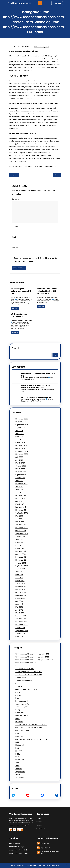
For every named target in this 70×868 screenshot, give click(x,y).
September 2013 (22, 595)
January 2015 (21, 554)
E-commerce (20, 713)
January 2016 (21, 525)
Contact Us (57, 3)
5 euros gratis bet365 (24, 680)
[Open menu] (40, 3)
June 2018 (19, 489)
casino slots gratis (41, 47)
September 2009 (22, 631)
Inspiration (19, 736)
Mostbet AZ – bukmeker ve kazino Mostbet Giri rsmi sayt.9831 (47, 291)
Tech (17, 763)
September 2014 (22, 566)
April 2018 (19, 492)
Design (18, 710)
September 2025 (22, 425)
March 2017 (20, 504)
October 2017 (21, 498)
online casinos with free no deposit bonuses (32, 739)
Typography (20, 772)
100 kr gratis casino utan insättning (29, 675)
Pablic (18, 742)
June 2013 (19, 604)
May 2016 (19, 516)
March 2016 (20, 522)
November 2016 (21, 510)
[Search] (55, 355)
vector (18, 774)
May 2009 (19, 636)
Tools (17, 766)
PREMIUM (19, 751)
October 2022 (21, 466)
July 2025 (19, 431)
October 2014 (21, 563)
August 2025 (20, 428)
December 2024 (22, 451)
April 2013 (19, 610)
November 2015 (21, 528)
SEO (17, 757)
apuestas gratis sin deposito (26, 689)
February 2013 (21, 616)
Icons (17, 733)
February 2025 (21, 445)
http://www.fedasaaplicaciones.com (42, 166)
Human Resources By (19, 865)
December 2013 (21, 586)
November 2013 (21, 589)
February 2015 (21, 551)
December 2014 (21, 557)
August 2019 (20, 478)
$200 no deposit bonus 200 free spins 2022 (32, 657)
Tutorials (19, 769)
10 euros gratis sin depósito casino (28, 672)
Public (18, 754)
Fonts (17, 719)
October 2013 (21, 592)
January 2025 (21, 448)
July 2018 (19, 487)
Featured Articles (22, 716)
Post (17, 748)
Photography (20, 745)
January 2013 (21, 619)
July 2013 (19, 601)
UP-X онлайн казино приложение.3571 (19, 315)
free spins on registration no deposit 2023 (31, 725)
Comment (17, 199)
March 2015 (20, 548)
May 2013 (19, 607)
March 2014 (20, 581)
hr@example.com (46, 848)
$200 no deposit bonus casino (27, 663)
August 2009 (20, 633)
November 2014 (22, 560)
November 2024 (22, 454)
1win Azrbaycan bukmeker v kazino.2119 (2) (21, 291)
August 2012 (20, 628)
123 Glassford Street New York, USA (50, 852)
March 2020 (20, 469)
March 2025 (20, 442)
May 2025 (19, 436)
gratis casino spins (22, 730)
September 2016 (22, 513)
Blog (17, 698)
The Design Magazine (20, 3)
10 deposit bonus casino (25, 669)
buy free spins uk (22, 701)
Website (15, 248)
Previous (14, 175)
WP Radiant (31, 865)
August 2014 (20, 569)
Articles (18, 695)
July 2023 (19, 457)
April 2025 (19, 439)
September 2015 (22, 534)
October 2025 (21, 422)
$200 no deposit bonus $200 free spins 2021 (32, 654)
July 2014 (19, 572)
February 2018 (21, 495)
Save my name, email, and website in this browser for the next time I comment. (36, 260)
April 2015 (19, 545)
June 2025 (19, 434)
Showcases (20, 760)
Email (15, 237)
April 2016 (19, 519)
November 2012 (21, 625)
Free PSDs (19, 722)
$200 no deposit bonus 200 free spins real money (34, 660)
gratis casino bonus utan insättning (29, 727)
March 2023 (20, 463)
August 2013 (20, 598)
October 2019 (21, 472)
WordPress (20, 777)
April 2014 (19, 578)
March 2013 (20, 613)
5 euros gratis (21, 677)
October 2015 (21, 531)
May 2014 (19, 575)
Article (18, 692)
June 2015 (19, 539)
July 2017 (19, 501)
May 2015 (19, 542)
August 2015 (20, 536)
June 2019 (19, 481)
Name (15, 227)
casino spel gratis (22, 707)
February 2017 (21, 507)
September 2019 (22, 475)
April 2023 (19, 460)
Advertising (20, 686)
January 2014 (21, 583)
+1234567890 (45, 843)
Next (57, 175)
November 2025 (22, 419)
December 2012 (21, 622)
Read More (15, 308)
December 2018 (21, 484)
